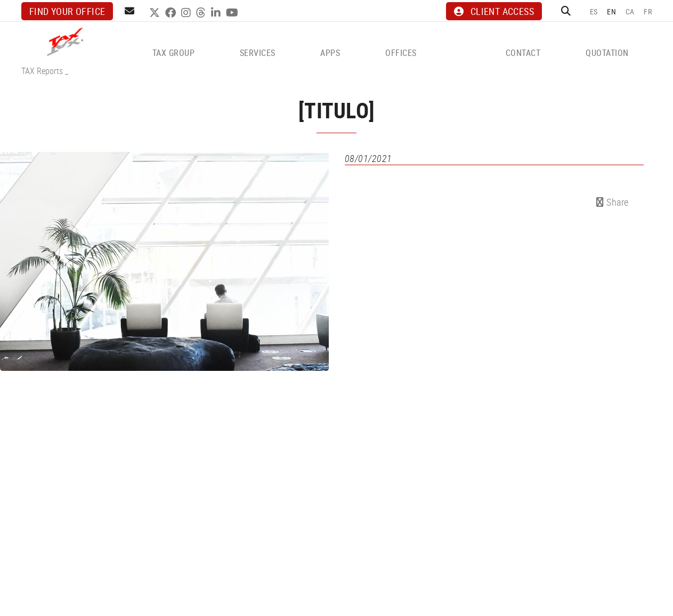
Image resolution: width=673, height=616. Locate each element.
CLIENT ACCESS (494, 11)
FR (648, 11)
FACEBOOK (172, 13)
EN (611, 11)
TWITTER (156, 13)
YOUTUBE (233, 13)
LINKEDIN (217, 13)
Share (613, 202)
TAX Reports (42, 71)
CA (630, 11)
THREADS (202, 13)
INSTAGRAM (187, 13)
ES (594, 11)
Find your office (67, 11)
